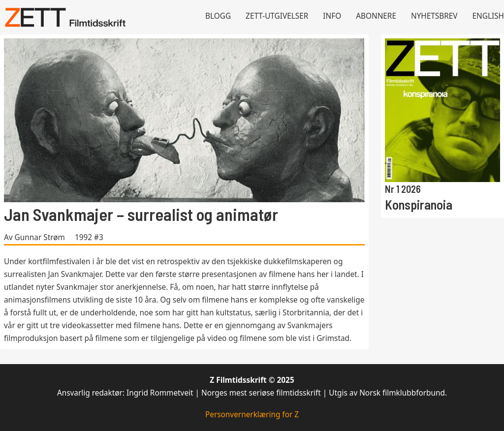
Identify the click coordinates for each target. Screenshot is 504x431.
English (488, 16)
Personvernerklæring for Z (252, 415)
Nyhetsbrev (434, 16)
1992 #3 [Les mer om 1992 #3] (89, 237)
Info (332, 16)
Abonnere (376, 16)
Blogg (218, 16)
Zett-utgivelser (277, 16)
